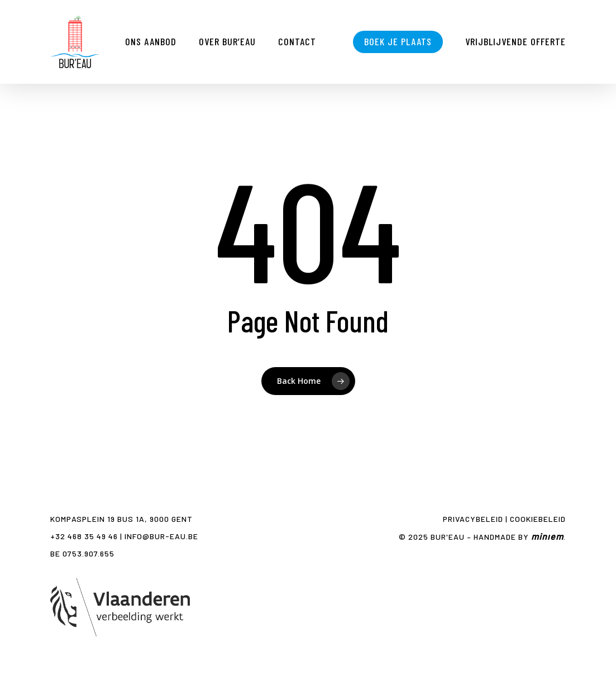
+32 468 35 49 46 (84, 536)
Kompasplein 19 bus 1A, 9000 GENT (121, 519)
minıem (547, 536)
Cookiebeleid (538, 519)
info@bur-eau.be (161, 536)
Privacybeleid (473, 519)
